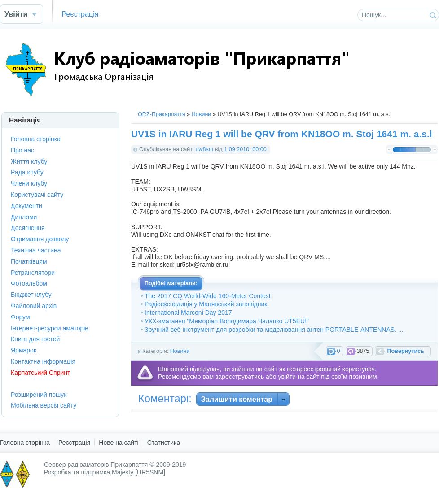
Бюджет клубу (31, 295)
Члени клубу (29, 183)
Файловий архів (34, 306)
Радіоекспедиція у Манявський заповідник (206, 304)
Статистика (164, 443)
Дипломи (24, 217)
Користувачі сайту (37, 195)
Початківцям (29, 261)
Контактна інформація (43, 361)
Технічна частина (36, 250)
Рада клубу (27, 172)
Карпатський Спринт (40, 373)
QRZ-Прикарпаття (162, 114)
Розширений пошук (39, 395)
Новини (202, 114)
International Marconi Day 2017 (188, 313)
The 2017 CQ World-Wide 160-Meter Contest (208, 296)
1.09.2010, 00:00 (245, 149)
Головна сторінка (36, 139)
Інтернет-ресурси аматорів (50, 328)
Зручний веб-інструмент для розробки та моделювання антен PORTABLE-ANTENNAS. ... (274, 330)
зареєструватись (240, 377)
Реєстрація (80, 14)
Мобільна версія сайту (44, 405)
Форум (20, 317)
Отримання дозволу (40, 239)
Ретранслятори (33, 273)
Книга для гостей (35, 339)
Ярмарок (24, 350)
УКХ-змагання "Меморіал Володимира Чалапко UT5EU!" (227, 321)
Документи (26, 206)
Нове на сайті (119, 443)
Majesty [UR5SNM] (138, 472)
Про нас (22, 150)
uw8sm (204, 149)
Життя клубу (29, 161)
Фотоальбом (29, 283)
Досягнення (28, 228)
